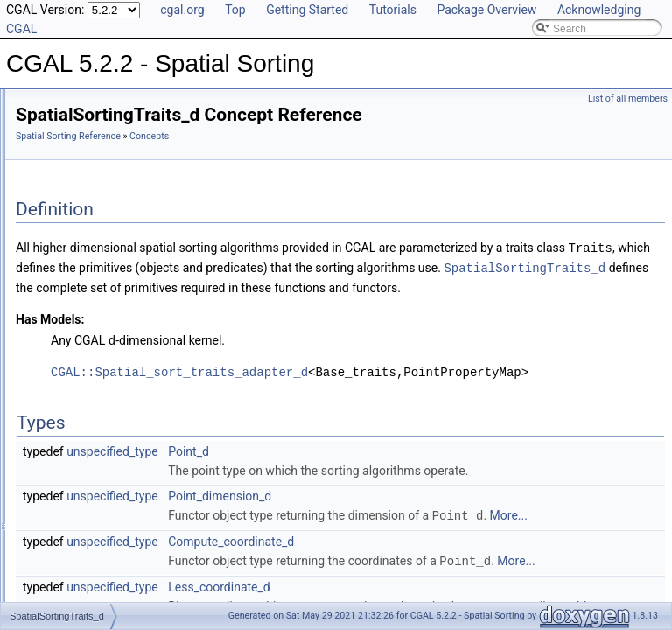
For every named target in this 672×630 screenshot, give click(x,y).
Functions (66, 276)
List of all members (628, 98)
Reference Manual (73, 142)
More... (463, 570)
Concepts (66, 161)
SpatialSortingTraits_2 (109, 180)
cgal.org (182, 10)
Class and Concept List (84, 373)
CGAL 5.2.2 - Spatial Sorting (82, 103)
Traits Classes (77, 238)
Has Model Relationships (88, 334)
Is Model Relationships (83, 315)
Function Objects (83, 296)
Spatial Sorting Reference (287, 136)
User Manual (59, 122)
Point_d (407, 468)
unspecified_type (331, 468)
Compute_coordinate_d (450, 596)
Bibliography (59, 353)
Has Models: (269, 337)
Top (235, 10)
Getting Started (307, 10)
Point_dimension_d (438, 532)
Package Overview (486, 10)
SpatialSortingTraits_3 (109, 199)
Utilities (61, 257)
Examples (53, 392)
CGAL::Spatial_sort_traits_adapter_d (398, 389)
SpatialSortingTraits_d (109, 219)
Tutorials (393, 10)
